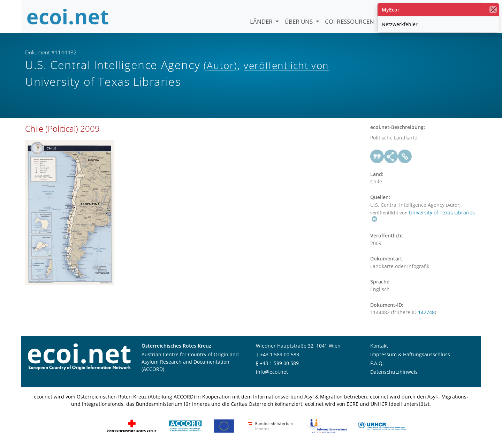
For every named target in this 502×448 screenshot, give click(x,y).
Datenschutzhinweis (394, 372)
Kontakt (379, 346)
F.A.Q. (377, 363)
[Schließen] (493, 10)
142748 (426, 312)
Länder (262, 21)
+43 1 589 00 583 (280, 354)
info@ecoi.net (272, 372)
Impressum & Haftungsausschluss (410, 354)
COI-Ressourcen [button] (350, 21)
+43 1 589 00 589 (279, 363)
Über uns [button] (299, 21)
